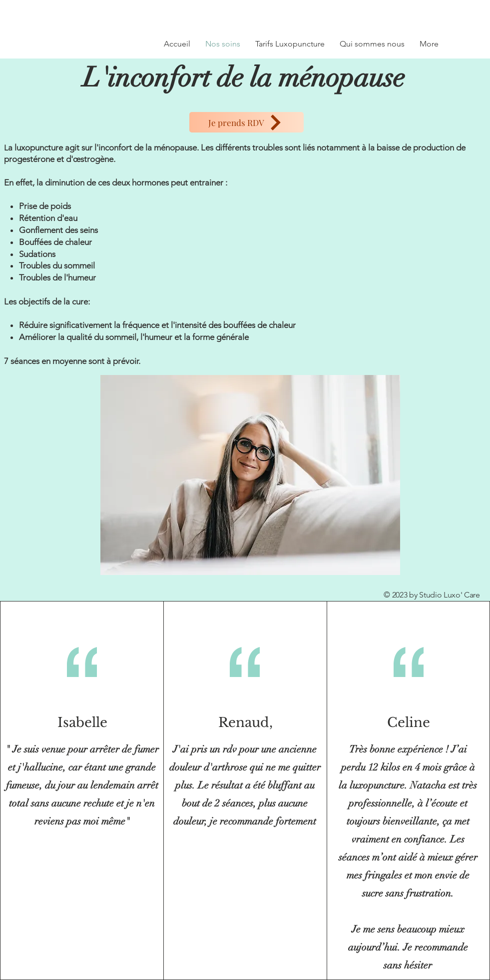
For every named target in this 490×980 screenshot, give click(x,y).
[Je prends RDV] (246, 122)
